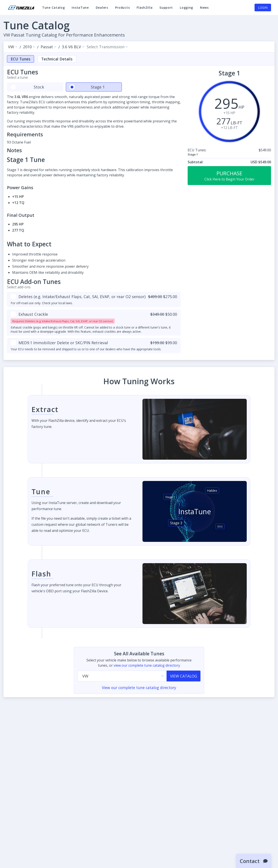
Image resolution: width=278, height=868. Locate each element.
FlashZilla (145, 9)
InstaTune (80, 9)
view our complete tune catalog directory (147, 665)
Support (166, 9)
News (204, 9)
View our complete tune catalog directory (139, 688)
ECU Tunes (21, 59)
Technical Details (57, 59)
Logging (186, 9)
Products (122, 8)
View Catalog (184, 676)
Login (263, 8)
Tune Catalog (53, 9)
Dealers (102, 8)
